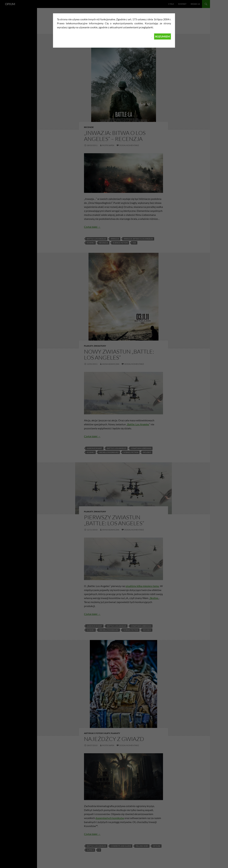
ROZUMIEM (162, 36)
